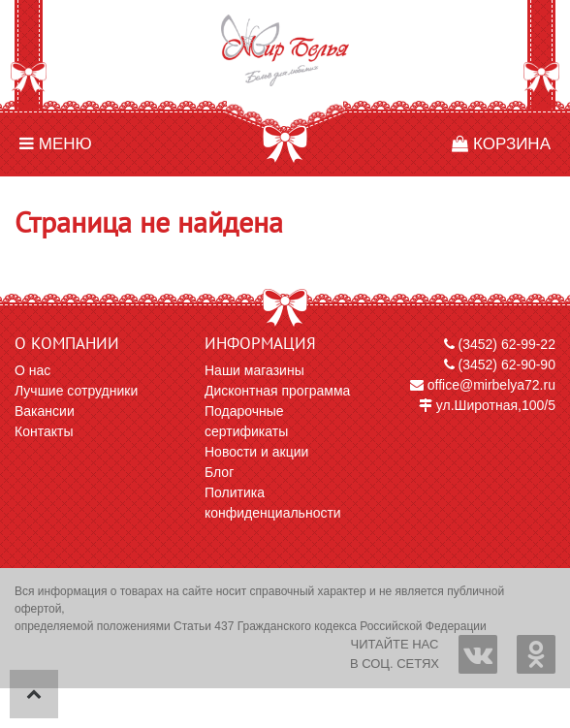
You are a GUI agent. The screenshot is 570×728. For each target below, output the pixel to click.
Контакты (44, 431)
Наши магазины (254, 370)
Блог (219, 472)
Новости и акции (256, 452)
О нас (32, 370)
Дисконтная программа (277, 391)
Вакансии (45, 411)
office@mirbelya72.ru (483, 385)
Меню (56, 144)
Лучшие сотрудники (76, 391)
